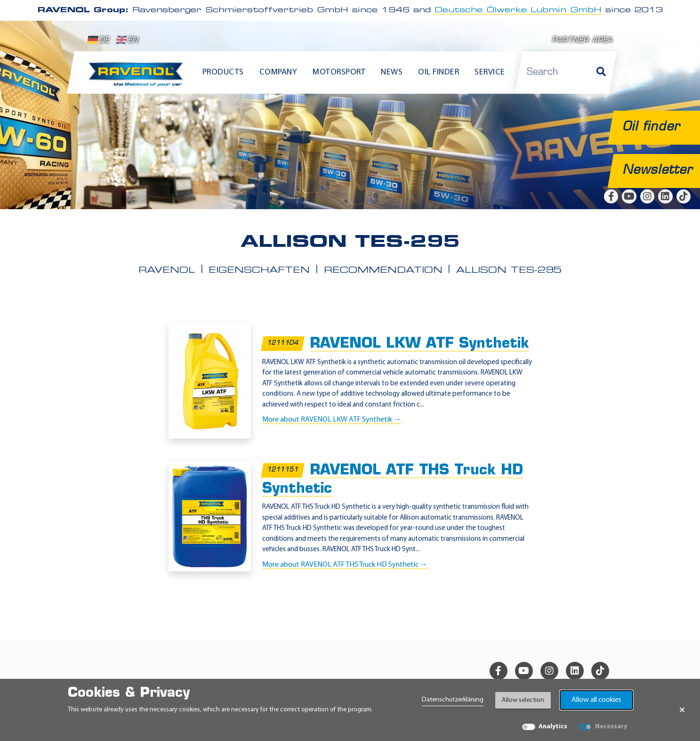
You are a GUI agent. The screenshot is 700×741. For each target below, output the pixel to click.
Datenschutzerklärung (453, 700)
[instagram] (647, 196)
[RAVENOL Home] (138, 78)
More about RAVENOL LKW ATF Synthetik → (332, 420)
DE (98, 40)
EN (127, 40)
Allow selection (523, 700)
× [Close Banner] (682, 710)
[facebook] (611, 196)
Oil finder (439, 72)
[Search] (601, 73)
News (392, 72)
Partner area (582, 41)
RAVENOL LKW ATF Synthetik (419, 344)
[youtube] (629, 196)
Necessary (611, 727)
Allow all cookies (596, 700)
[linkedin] (665, 196)
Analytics (553, 727)
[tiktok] (684, 196)
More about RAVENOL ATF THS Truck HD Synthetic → (345, 565)
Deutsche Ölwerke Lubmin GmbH (518, 10)
